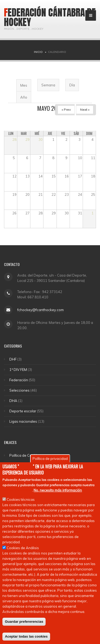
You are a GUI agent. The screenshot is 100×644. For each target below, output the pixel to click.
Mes (26, 87)
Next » (85, 110)
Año (24, 97)
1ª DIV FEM (18, 370)
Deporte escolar (23, 411)
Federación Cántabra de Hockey (50, 17)
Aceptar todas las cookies (26, 637)
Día (72, 85)
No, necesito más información (58, 491)
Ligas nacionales (23, 421)
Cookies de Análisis (23, 549)
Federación (19, 380)
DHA (13, 401)
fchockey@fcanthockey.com (41, 310)
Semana (48, 85)
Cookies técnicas (21, 501)
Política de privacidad (50, 460)
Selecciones (19, 390)
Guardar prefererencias (24, 623)
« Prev (66, 110)
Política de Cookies (25, 455)
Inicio (38, 52)
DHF (13, 359)
